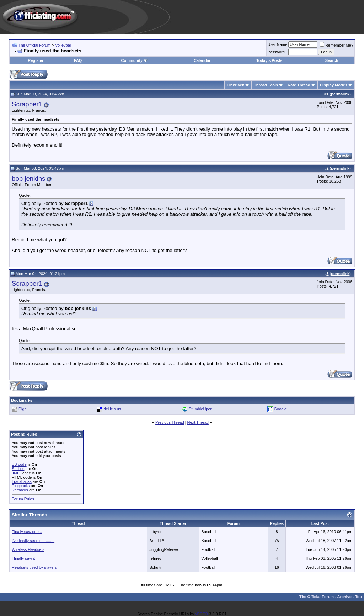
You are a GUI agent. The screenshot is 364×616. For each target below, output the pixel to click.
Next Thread (198, 422)
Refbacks (20, 490)
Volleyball (63, 45)
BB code (19, 464)
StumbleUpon (201, 409)
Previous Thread (170, 422)
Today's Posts (269, 60)
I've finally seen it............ (33, 541)
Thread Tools (266, 85)
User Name (278, 44)
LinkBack (235, 85)
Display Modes (334, 85)
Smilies (18, 469)
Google (280, 409)
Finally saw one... (27, 532)
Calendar (202, 60)
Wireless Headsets (28, 549)
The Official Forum (34, 45)
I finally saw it (23, 558)
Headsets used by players (34, 567)
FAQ (78, 60)
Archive (344, 597)
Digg (23, 409)
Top (358, 597)
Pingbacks (21, 486)
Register (36, 60)
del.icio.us (113, 409)
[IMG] (17, 473)
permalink (340, 94)
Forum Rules (23, 499)
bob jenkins (28, 178)
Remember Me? (336, 45)
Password (276, 52)
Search (332, 60)
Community (135, 60)
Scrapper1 (27, 104)
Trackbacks (22, 481)
